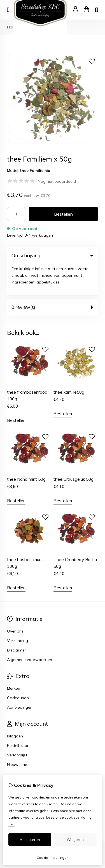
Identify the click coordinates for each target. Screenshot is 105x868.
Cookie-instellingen (53, 858)
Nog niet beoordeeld (57, 181)
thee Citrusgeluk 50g (73, 448)
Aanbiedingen (20, 676)
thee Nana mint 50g (26, 448)
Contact (14, 762)
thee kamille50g (69, 360)
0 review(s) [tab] (53, 276)
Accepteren (30, 840)
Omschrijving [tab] (53, 255)
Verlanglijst (17, 723)
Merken (14, 657)
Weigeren (75, 840)
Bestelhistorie (19, 714)
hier (11, 824)
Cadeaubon (18, 666)
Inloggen (15, 705)
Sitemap (15, 771)
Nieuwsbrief (18, 733)
